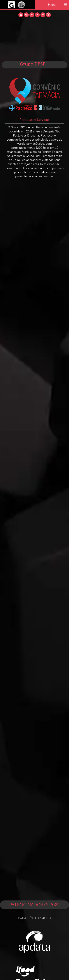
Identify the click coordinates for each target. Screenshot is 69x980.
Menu (58, 5)
